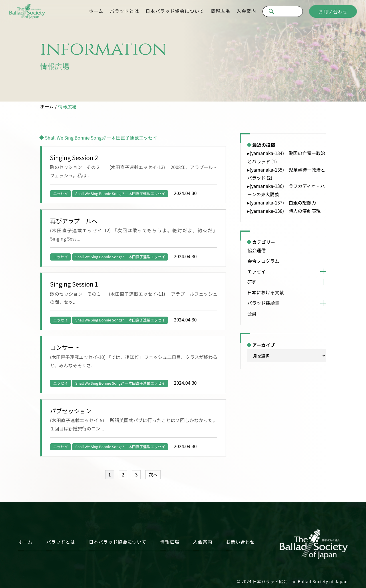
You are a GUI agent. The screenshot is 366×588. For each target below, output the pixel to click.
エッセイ (60, 193)
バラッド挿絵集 (263, 303)
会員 (252, 313)
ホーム (96, 11)
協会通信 (256, 250)
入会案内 (246, 11)
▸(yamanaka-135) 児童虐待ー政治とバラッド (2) (286, 174)
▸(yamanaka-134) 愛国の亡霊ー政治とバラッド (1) (286, 157)
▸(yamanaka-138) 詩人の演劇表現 (284, 211)
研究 (252, 282)
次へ (153, 474)
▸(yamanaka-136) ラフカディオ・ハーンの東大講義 (286, 190)
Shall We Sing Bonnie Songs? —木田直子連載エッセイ (120, 193)
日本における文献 (266, 292)
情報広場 (220, 11)
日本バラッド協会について (175, 11)
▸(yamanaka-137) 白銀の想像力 (282, 202)
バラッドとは (125, 11)
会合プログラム (263, 261)
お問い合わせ (333, 11)
